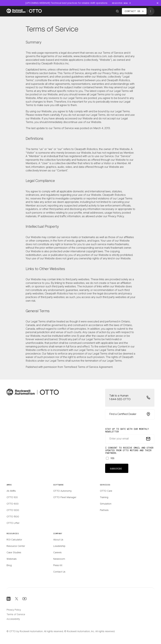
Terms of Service (16, 615)
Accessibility (13, 619)
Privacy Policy (14, 610)
